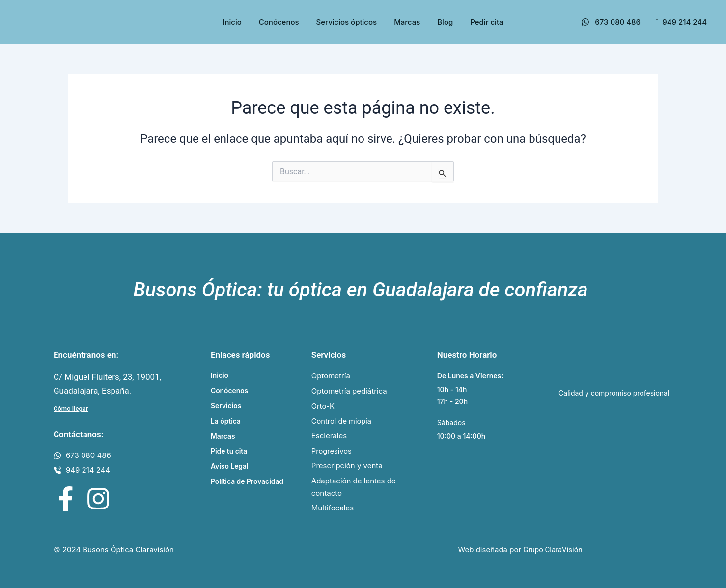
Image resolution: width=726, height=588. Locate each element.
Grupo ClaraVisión (553, 550)
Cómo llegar (71, 408)
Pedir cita (487, 22)
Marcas (407, 22)
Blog (445, 22)
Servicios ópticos (347, 22)
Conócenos (279, 22)
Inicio (232, 22)
